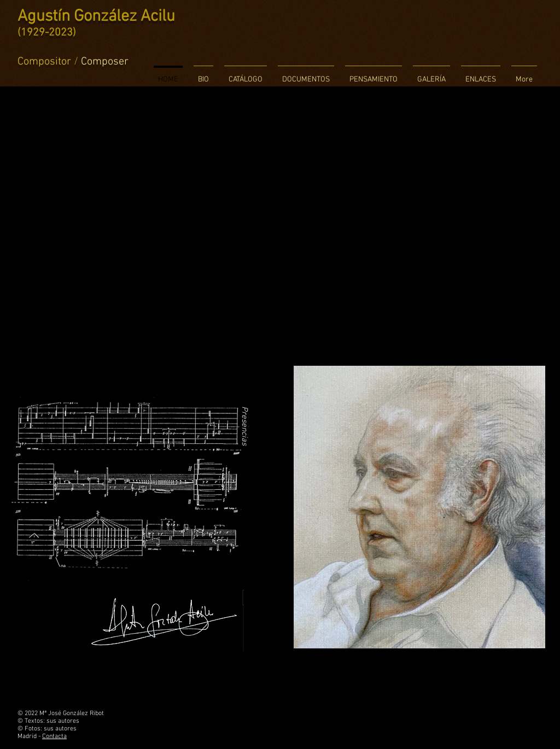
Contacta (54, 736)
